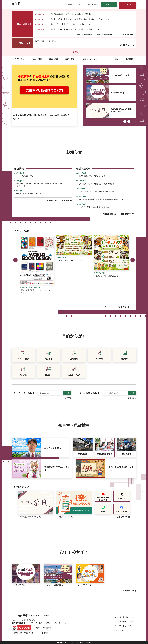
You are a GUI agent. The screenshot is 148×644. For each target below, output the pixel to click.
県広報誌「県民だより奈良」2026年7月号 (122, 110)
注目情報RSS (67, 200)
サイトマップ (120, 630)
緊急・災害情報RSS (105, 35)
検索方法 (68, 398)
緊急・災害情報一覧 (84, 35)
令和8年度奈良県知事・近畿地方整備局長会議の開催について (101, 199)
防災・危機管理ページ (126, 35)
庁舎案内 (45, 633)
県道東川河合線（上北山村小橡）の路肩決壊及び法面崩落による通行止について (80, 19)
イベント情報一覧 (123, 307)
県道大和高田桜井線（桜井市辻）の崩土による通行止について (74, 14)
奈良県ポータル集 (118, 93)
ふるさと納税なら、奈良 (120, 75)
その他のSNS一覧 (123, 517)
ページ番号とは (131, 398)
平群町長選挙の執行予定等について (92, 176)
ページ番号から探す (89, 393)
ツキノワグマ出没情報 (25, 176)
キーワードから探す (24, 393)
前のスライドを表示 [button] (125, 121)
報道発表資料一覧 (109, 214)
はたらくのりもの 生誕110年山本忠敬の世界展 (97, 191)
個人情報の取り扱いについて (125, 617)
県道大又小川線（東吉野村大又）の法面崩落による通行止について (75, 29)
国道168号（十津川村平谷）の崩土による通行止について (72, 24)
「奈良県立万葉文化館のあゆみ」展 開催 (94, 207)
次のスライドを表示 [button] (129, 121)
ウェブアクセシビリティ (124, 626)
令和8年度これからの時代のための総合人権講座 (97, 184)
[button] (68, 4)
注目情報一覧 (52, 200)
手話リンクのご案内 (43, 628)
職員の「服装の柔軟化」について (29, 194)
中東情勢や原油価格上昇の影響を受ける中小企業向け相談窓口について (43, 117)
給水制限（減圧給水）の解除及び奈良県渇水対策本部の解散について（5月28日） (42, 185)
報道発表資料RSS (128, 214)
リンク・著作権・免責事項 (125, 622)
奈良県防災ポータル (127, 45)
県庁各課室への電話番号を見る (25, 633)
